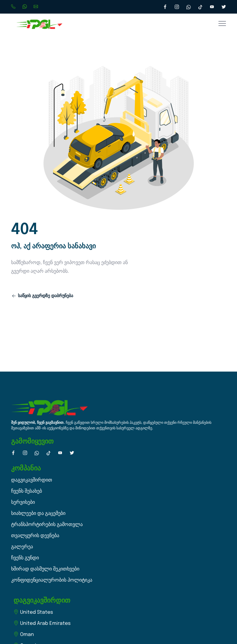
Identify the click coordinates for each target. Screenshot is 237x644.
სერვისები (23, 502)
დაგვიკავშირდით (32, 480)
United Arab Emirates (42, 623)
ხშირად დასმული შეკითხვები (45, 569)
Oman (24, 635)
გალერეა (22, 547)
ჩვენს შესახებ (27, 491)
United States (33, 612)
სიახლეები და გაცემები (38, 514)
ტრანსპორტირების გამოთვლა (47, 525)
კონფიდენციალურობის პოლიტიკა (52, 580)
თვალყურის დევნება (35, 536)
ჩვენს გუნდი (25, 558)
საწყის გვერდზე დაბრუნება (42, 296)
